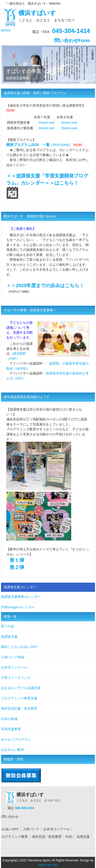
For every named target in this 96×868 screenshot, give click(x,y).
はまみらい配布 (13, 750)
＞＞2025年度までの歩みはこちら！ (45, 285)
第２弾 (17, 567)
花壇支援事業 (11, 729)
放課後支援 (9, 637)
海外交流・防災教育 (47, 837)
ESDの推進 (9, 719)
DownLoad (46, 122)
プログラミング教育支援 (19, 698)
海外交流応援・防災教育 (19, 708)
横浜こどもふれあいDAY (19, 647)
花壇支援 (83, 837)
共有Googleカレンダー (18, 607)
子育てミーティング (16, 678)
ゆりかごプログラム (16, 739)
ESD (69, 837)
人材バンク (31, 829)
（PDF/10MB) (38, 145)
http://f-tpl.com (48, 865)
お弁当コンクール (14, 667)
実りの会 (8, 626)
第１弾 (17, 560)
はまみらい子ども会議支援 (21, 688)
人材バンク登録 (13, 657)
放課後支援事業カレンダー (21, 597)
